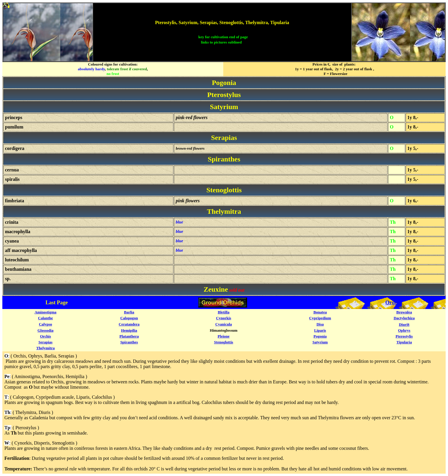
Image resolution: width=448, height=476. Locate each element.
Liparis (320, 330)
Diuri (403, 324)
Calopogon (129, 318)
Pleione (224, 336)
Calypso (45, 324)
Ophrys (404, 330)
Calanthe (45, 318)
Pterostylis (404, 336)
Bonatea (320, 312)
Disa (320, 324)
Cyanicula (224, 324)
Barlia (129, 312)
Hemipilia (129, 330)
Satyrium (320, 342)
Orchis (45, 336)
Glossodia (45, 330)
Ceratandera (129, 324)
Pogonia (320, 336)
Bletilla (224, 312)
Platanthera (129, 336)
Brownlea (404, 312)
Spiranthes (129, 342)
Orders (393, 303)
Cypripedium (320, 318)
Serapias (46, 342)
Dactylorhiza (404, 318)
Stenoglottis (224, 342)
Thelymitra (45, 348)
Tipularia (404, 342)
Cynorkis (223, 318)
